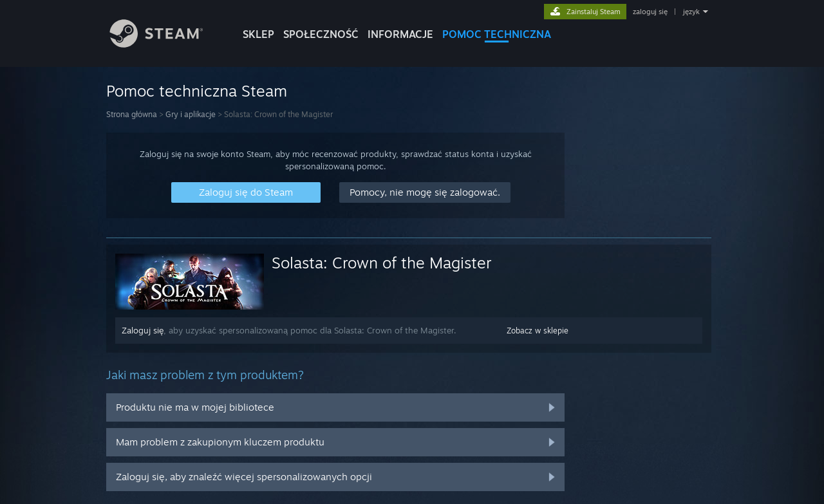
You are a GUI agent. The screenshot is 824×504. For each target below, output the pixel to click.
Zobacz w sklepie (538, 331)
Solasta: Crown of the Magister (382, 263)
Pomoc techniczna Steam (197, 91)
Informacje (400, 34)
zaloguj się (650, 12)
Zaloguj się (143, 330)
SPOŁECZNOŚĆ (321, 34)
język (691, 12)
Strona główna (132, 114)
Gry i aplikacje (191, 114)
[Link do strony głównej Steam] (166, 44)
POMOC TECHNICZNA (497, 34)
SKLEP (258, 34)
